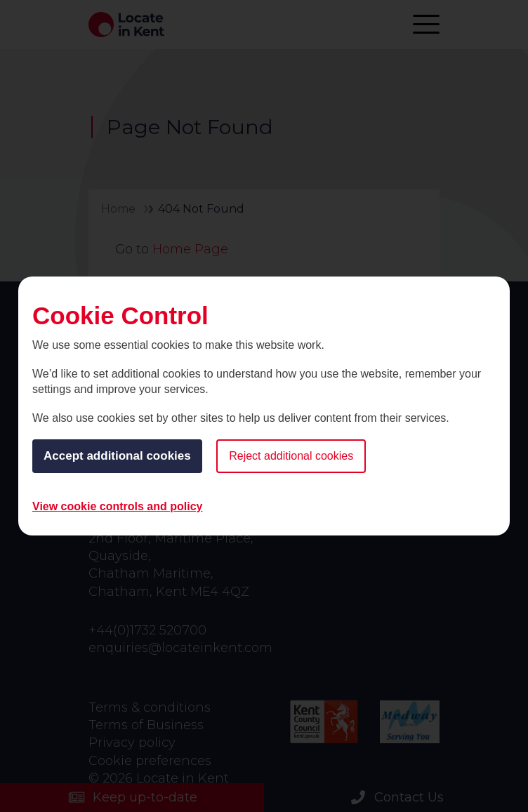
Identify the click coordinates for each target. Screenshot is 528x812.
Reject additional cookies (291, 456)
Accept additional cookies (117, 456)
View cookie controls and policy (117, 506)
